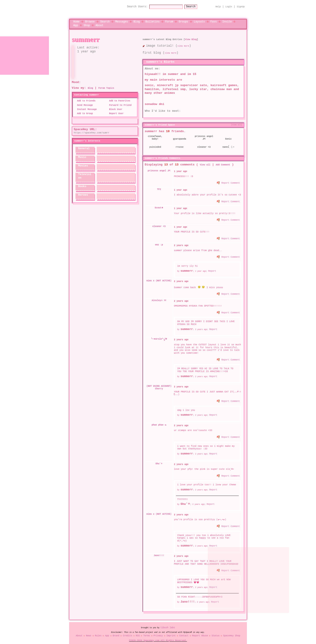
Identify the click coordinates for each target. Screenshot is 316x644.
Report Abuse (200, 632)
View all (205, 161)
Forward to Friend (119, 102)
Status (215, 632)
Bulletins (153, 20)
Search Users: (133, 5)
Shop (87, 23)
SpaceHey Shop (232, 632)
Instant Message (86, 106)
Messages (122, 20)
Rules (98, 632)
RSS (138, 632)
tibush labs (168, 624)
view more (183, 43)
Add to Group (84, 110)
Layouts (199, 20)
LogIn (229, 5)
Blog (137, 20)
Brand (116, 632)
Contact (184, 632)
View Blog (191, 36)
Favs (214, 20)
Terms (147, 632)
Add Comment (223, 161)
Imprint (171, 632)
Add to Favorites (118, 97)
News (89, 632)
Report (212, 266)
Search (195, 5)
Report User (115, 110)
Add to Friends (85, 97)
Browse (90, 20)
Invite (227, 20)
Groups (183, 20)
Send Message (84, 102)
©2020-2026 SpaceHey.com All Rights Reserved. (158, 637)
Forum (169, 20)
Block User (114, 106)
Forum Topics (106, 85)
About (99, 23)
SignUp (241, 5)
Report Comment (229, 179)
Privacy (158, 632)
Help (218, 5)
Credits (127, 632)
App (76, 23)
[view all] (237, 121)
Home (76, 20)
